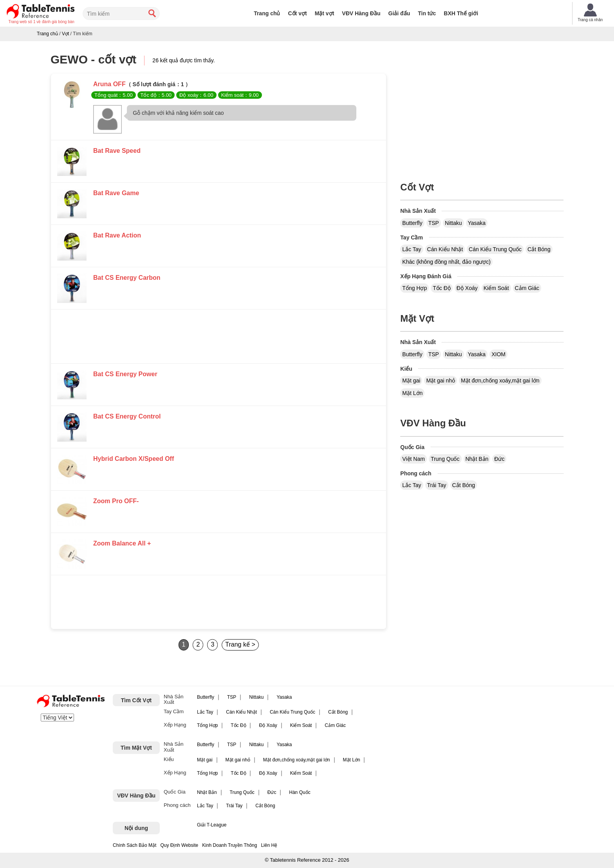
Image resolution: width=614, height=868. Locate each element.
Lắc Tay (412, 249)
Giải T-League (212, 825)
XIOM (498, 354)
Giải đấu (399, 13)
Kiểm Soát (496, 288)
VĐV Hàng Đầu (361, 13)
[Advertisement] (219, 338)
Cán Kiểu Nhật (445, 249)
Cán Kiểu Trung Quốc (495, 249)
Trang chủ (267, 13)
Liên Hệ (269, 845)
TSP (434, 223)
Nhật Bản (477, 459)
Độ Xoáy (467, 288)
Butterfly (412, 223)
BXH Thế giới (461, 13)
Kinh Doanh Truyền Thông (229, 845)
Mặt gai (411, 381)
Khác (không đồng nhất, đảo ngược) (446, 262)
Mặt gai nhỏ (441, 381)
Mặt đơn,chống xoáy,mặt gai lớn (500, 381)
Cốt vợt (298, 13)
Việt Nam (414, 459)
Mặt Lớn (412, 393)
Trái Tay (437, 485)
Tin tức (427, 13)
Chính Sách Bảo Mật (135, 845)
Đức (499, 459)
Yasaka (477, 223)
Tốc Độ (442, 288)
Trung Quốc (445, 459)
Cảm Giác (527, 288)
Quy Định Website (179, 845)
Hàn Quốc (300, 792)
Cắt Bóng (539, 249)
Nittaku (453, 223)
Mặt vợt (325, 13)
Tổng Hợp (414, 288)
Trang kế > (240, 644)
